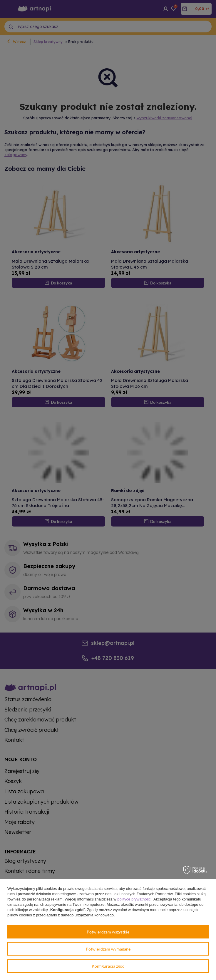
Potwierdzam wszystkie (108, 932)
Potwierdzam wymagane (108, 949)
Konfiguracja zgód (108, 966)
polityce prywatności (134, 899)
